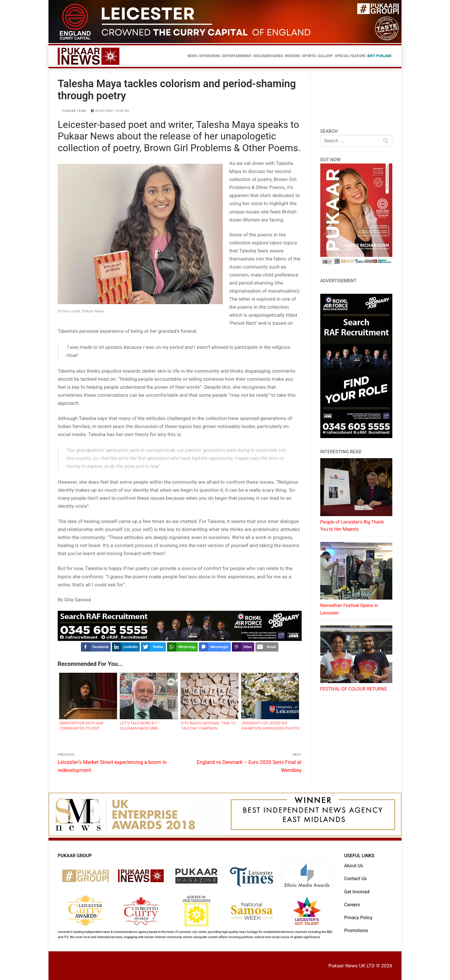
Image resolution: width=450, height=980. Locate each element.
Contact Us (355, 879)
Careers (352, 905)
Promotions (356, 931)
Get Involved (357, 892)
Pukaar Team (72, 111)
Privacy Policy (358, 918)
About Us (353, 866)
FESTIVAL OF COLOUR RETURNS (354, 689)
